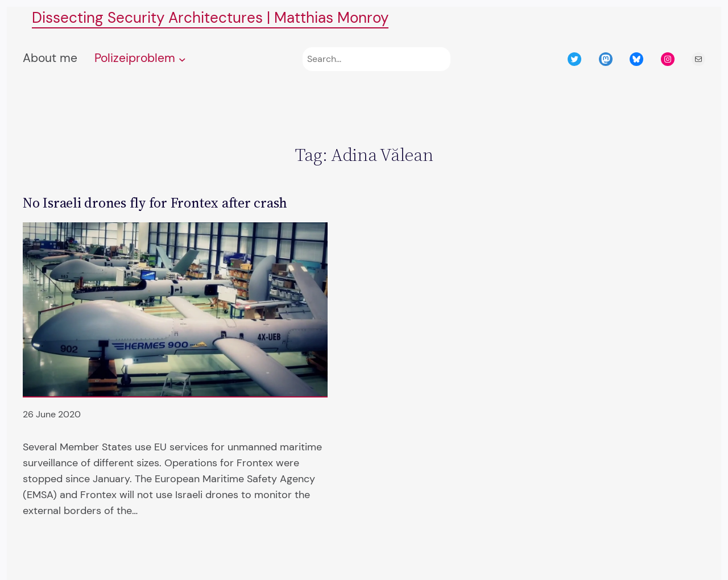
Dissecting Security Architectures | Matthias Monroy (210, 18)
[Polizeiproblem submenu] (182, 59)
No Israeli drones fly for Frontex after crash (155, 203)
